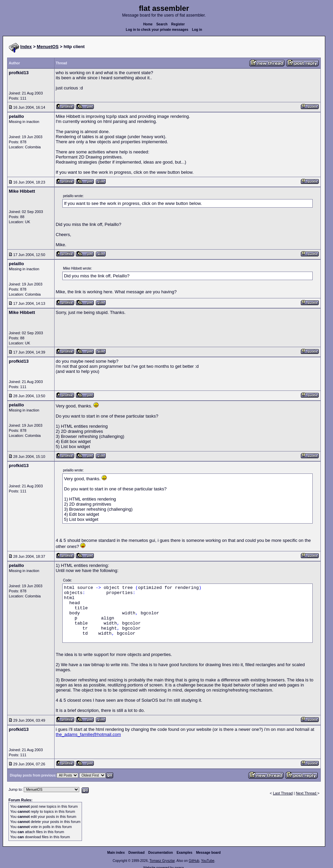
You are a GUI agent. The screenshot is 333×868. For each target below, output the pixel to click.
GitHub (194, 861)
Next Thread (306, 793)
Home (148, 24)
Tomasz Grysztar (162, 861)
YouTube (207, 861)
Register (178, 24)
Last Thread (283, 793)
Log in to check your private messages (157, 30)
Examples (184, 853)
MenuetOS (48, 47)
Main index (116, 853)
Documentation (161, 853)
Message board (209, 853)
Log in (197, 30)
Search (162, 24)
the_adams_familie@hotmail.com (88, 734)
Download (137, 853)
